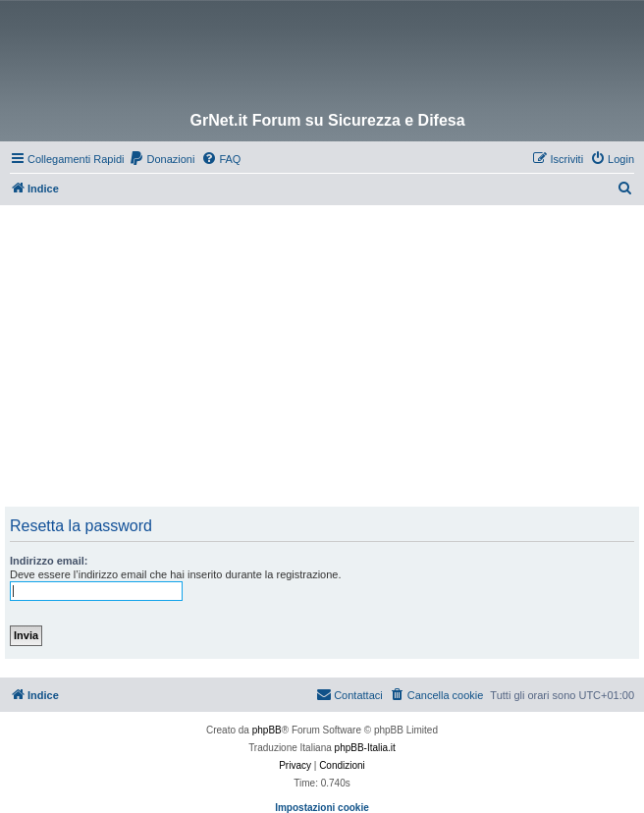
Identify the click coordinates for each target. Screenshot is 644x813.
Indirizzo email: (49, 561)
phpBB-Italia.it (365, 748)
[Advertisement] (324, 352)
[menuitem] (161, 159)
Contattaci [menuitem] (349, 694)
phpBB (267, 730)
